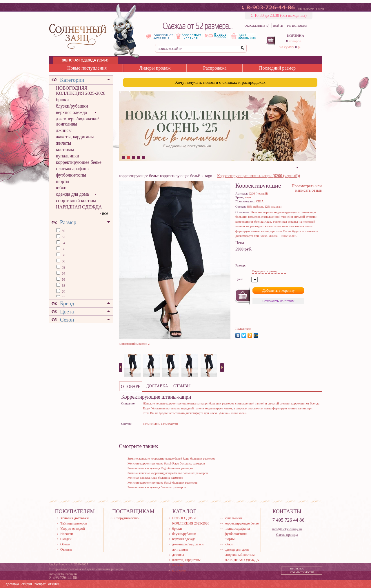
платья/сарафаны (73, 169)
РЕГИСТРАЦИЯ (297, 26)
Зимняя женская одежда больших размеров (157, 487)
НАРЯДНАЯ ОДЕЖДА (79, 207)
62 (63, 267)
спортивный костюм (76, 200)
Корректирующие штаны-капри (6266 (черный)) (259, 176)
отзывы (54, 584)
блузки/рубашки (72, 106)
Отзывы (66, 549)
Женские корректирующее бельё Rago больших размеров (166, 463)
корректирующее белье (79, 162)
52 (63, 237)
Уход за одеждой (73, 529)
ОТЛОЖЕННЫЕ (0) (257, 26)
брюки (62, 100)
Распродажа (215, 68)
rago (209, 176)
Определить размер (265, 271)
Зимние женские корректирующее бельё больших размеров (168, 473)
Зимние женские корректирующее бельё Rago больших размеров (171, 458)
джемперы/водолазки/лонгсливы (77, 121)
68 (63, 286)
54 (63, 243)
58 (63, 255)
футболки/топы (71, 175)
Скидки (66, 539)
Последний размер (277, 68)
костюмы (65, 149)
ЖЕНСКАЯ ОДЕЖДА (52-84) (85, 60)
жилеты (63, 143)
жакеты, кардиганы (75, 137)
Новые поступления (87, 68)
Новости (67, 534)
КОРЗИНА (296, 36)
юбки (61, 188)
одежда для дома (72, 194)
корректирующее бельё (180, 176)
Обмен (65, 544)
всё (105, 213)
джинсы (64, 130)
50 (63, 231)
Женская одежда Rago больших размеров (155, 478)
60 (63, 261)
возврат (40, 584)
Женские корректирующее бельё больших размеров (162, 482)
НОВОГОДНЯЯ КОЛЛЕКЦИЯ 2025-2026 (81, 91)
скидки (27, 584)
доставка (12, 584)
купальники (68, 156)
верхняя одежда (71, 112)
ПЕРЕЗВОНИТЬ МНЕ (311, 9)
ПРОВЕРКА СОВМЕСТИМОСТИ (302, 571)
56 (63, 249)
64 (63, 273)
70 (63, 292)
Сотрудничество (127, 518)
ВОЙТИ (278, 26)
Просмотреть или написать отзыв (307, 188)
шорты (63, 181)
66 (63, 280)
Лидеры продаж (155, 68)
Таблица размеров (74, 523)
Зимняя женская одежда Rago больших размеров (160, 468)
